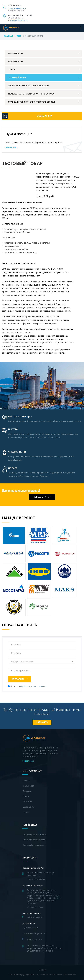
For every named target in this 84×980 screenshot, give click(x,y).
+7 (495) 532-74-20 (36, 907)
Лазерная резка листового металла (29, 86)
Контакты (27, 802)
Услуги (26, 796)
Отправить (20, 679)
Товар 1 (12, 69)
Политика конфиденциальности (23, 975)
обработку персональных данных (33, 686)
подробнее (28, 761)
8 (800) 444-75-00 (17, 8)
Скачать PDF (45, 116)
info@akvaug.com (16, 11)
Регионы (26, 812)
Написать (12, 148)
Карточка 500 (15, 61)
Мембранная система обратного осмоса (31, 94)
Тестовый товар (17, 78)
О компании (28, 786)
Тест (19, 36)
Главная (8, 36)
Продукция (28, 791)
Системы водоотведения (34, 834)
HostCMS (42, 970)
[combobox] (42, 661)
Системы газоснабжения (34, 845)
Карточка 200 (15, 53)
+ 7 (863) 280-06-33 (18, 20)
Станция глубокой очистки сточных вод (32, 102)
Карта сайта (28, 807)
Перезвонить (42, 497)
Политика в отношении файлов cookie (58, 975)
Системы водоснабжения (35, 840)
